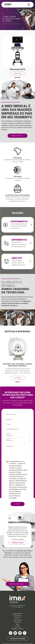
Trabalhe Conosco (17, 629)
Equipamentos (17, 614)
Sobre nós (17, 622)
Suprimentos (17, 616)
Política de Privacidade (18, 639)
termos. (21, 539)
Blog (18, 624)
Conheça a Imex (16, 136)
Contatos (17, 626)
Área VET (17, 618)
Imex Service (17, 620)
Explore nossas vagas (16, 584)
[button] (15, 78)
